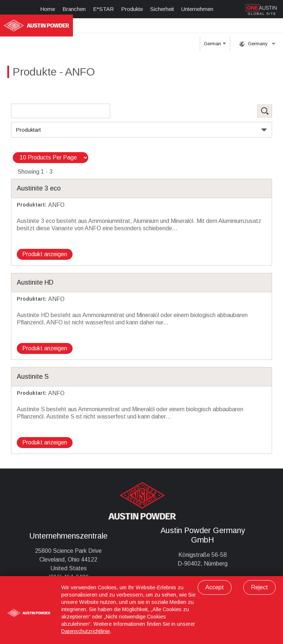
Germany (257, 44)
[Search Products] (61, 111)
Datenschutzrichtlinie (86, 631)
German (215, 46)
